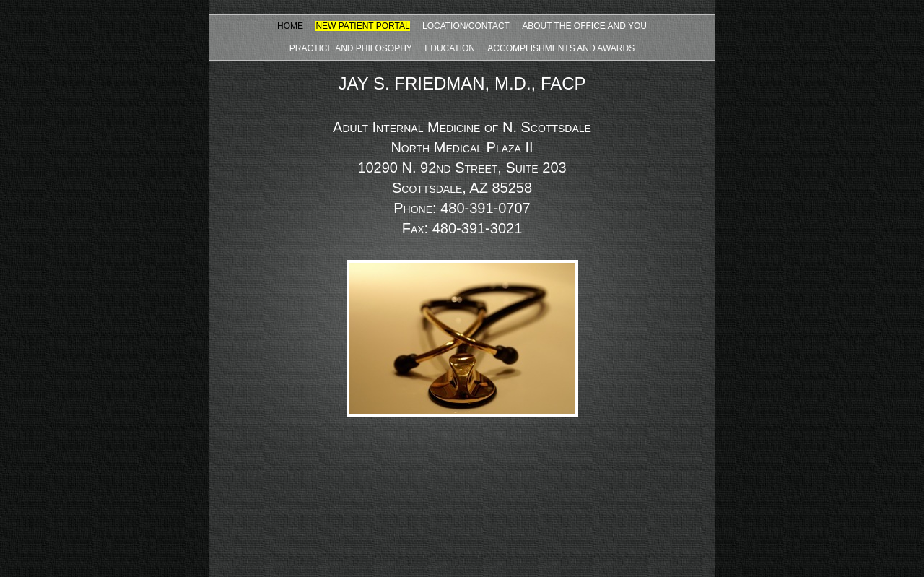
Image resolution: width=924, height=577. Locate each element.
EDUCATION (450, 48)
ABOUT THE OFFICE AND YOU (584, 26)
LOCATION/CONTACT (466, 26)
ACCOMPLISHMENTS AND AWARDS (561, 48)
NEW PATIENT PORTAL (362, 26)
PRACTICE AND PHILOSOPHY (351, 48)
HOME (290, 26)
